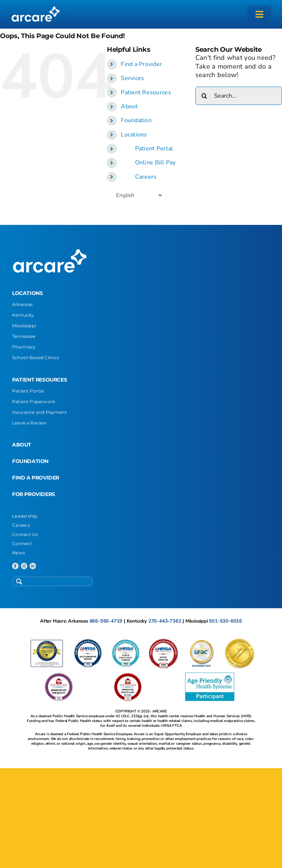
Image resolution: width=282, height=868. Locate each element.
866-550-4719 (106, 621)
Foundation (136, 120)
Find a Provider (141, 64)
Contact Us (25, 534)
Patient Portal (154, 149)
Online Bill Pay (156, 163)
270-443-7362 (165, 621)
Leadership (25, 516)
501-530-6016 (225, 621)
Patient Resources (146, 92)
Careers (146, 177)
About (129, 106)
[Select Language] (139, 195)
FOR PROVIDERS (34, 494)
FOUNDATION (30, 461)
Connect (22, 544)
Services (132, 78)
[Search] (205, 96)
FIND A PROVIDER (36, 478)
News (19, 553)
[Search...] (239, 96)
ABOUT (22, 445)
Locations (134, 135)
